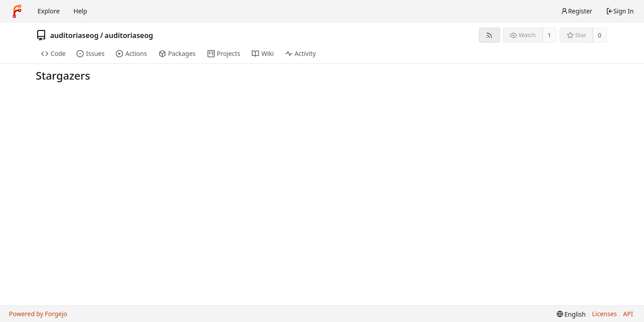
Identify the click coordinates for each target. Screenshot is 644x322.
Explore (49, 11)
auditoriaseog (74, 35)
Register (576, 11)
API (628, 314)
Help (80, 11)
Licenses (605, 314)
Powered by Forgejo (38, 314)
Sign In (620, 11)
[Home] (17, 11)
